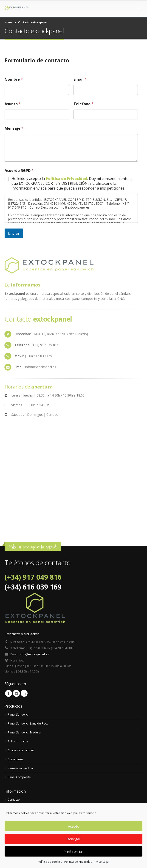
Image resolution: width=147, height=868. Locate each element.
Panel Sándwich (18, 715)
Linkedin (24, 694)
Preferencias (73, 851)
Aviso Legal (102, 862)
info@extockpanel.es (34, 655)
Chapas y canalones (21, 751)
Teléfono (83, 104)
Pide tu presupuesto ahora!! (33, 547)
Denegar (73, 839)
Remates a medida (20, 769)
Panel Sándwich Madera (24, 733)
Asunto (13, 104)
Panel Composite (19, 778)
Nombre (14, 79)
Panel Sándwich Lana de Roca (28, 724)
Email (80, 79)
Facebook (8, 694)
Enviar (14, 233)
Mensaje (14, 128)
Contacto (14, 800)
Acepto (74, 826)
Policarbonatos (18, 742)
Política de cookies (50, 862)
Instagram (16, 694)
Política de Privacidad (78, 862)
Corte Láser (16, 760)
